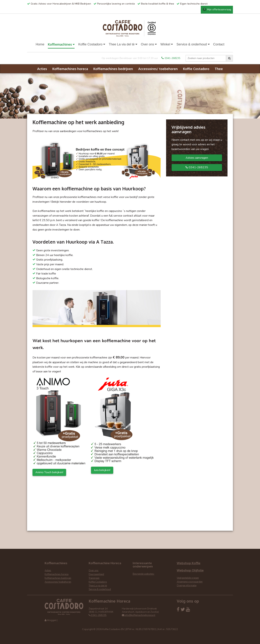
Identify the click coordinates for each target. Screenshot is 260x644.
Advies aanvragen (197, 158)
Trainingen (94, 578)
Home (40, 44)
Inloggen (52, 620)
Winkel (167, 44)
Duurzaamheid (96, 574)
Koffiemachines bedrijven (113, 69)
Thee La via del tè (123, 44)
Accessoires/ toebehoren (158, 69)
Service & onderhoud (193, 44)
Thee (219, 69)
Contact (219, 44)
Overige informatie (187, 586)
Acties (42, 69)
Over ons (149, 44)
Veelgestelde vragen (188, 578)
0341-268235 (171, 58)
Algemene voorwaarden (190, 582)
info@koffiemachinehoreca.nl (139, 615)
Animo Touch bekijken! (49, 472)
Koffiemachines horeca (70, 69)
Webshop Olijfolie (190, 570)
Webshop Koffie (189, 563)
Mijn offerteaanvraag (217, 9)
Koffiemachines (61, 44)
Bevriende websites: (144, 574)
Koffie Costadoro (92, 44)
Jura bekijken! (102, 470)
